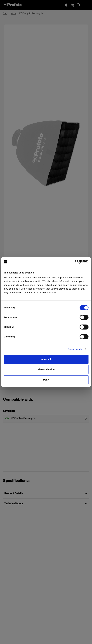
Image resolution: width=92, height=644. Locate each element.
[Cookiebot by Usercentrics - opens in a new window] (75, 262)
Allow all (46, 359)
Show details (75, 349)
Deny (46, 380)
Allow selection (46, 369)
